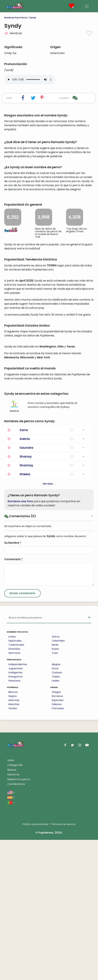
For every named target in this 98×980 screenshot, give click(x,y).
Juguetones (16, 809)
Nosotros (13, 915)
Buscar (12, 910)
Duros (55, 809)
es (11, 937)
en (11, 932)
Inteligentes (15, 813)
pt (11, 943)
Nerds (55, 785)
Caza (55, 793)
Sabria (25, 579)
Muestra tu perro (19, 919)
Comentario (13, 699)
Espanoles (58, 840)
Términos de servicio (63, 964)
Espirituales (15, 781)
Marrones (14, 840)
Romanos (57, 836)
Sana (24, 570)
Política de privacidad (35, 964)
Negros (13, 836)
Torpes (56, 817)
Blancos (13, 832)
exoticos (14, 546)
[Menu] (87, 6)
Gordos (13, 848)
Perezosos (14, 821)
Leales (55, 821)
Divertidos (14, 789)
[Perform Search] (89, 758)
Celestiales (58, 781)
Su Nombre (13, 683)
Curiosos (57, 813)
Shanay (26, 597)
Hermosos (14, 793)
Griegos (56, 832)
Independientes (18, 804)
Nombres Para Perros (16, 18)
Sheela (25, 614)
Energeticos (15, 817)
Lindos (12, 777)
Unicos (56, 777)
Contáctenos (16, 924)
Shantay (26, 605)
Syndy (33, 18)
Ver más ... (49, 624)
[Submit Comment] (23, 733)
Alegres (56, 804)
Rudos (55, 789)
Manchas (14, 844)
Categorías (15, 905)
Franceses (58, 848)
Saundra (26, 588)
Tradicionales (16, 785)
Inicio (11, 900)
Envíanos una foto (20, 641)
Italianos (57, 844)
